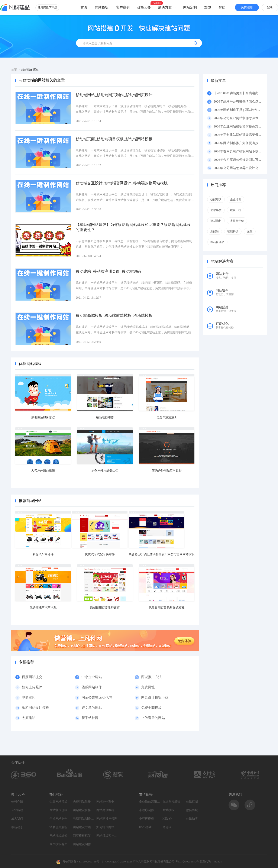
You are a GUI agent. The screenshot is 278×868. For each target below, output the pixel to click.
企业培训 (236, 199)
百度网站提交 (32, 677)
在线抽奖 (192, 819)
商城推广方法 (151, 677)
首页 (84, 7)
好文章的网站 (92, 708)
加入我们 (17, 819)
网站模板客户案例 (107, 836)
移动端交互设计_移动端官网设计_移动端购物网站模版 (122, 183)
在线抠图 (192, 802)
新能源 (215, 231)
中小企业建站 (92, 677)
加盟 (208, 7)
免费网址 (148, 687)
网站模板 (102, 7)
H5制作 (167, 819)
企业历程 (17, 810)
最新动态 (17, 827)
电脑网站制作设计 (84, 819)
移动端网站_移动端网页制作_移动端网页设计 (114, 95)
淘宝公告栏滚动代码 (97, 697)
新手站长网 (90, 718)
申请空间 (29, 697)
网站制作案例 (105, 802)
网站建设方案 (82, 827)
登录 (270, 7)
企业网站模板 (58, 802)
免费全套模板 (151, 708)
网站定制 (190, 7)
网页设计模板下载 (155, 697)
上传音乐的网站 (153, 718)
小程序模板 (146, 819)
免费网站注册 (82, 802)
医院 (250, 231)
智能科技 (233, 231)
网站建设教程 (105, 810)
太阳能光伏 (237, 221)
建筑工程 (236, 210)
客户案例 (123, 7)
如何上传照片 (32, 687)
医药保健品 (217, 242)
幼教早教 (216, 210)
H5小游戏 (145, 827)
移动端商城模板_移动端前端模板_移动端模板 (114, 315)
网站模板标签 (58, 836)
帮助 (222, 7)
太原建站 (29, 718)
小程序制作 (146, 810)
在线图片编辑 (171, 802)
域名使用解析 (58, 827)
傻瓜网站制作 (92, 687)
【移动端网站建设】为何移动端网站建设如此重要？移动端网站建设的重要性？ (133, 227)
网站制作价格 (58, 810)
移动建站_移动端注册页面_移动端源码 (108, 271)
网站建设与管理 (107, 819)
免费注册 (247, 7)
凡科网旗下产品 (47, 8)
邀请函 (167, 827)
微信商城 (192, 810)
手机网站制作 (58, 819)
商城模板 (168, 810)
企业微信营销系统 (150, 802)
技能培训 (216, 199)
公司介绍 (17, 802)
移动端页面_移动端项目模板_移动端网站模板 (114, 139)
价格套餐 (144, 7)
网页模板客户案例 (60, 844)
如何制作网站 (105, 827)
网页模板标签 (82, 836)
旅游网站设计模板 (35, 708)
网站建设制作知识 (84, 844)
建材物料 (216, 221)
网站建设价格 (82, 810)
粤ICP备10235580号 (187, 861)
